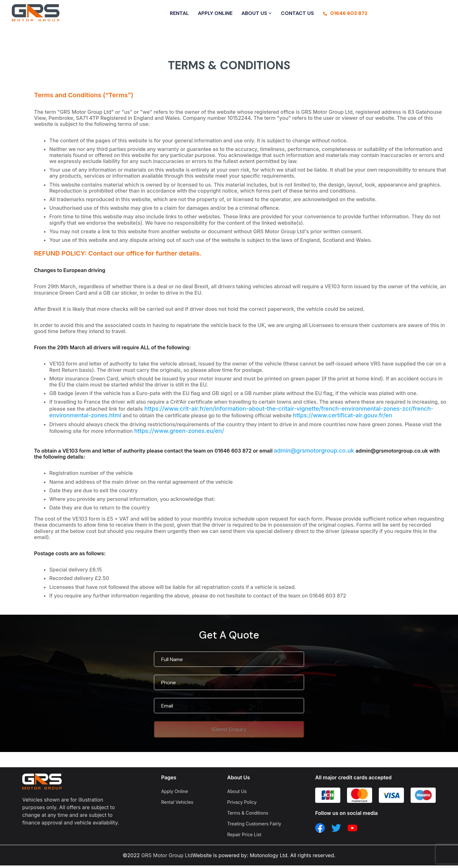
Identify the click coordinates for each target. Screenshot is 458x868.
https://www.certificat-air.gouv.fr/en (343, 418)
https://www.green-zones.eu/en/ (178, 433)
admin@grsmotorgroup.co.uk (315, 453)
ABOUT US (257, 14)
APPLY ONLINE (215, 14)
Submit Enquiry (229, 732)
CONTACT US (297, 14)
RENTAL (179, 14)
